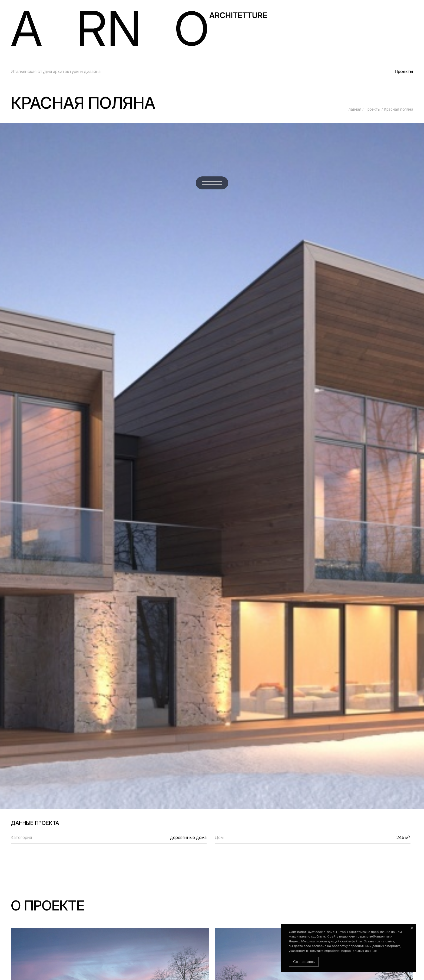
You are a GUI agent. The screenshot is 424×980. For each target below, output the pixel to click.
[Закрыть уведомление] (412, 928)
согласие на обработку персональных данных (348, 946)
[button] (212, 183)
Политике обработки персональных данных (343, 951)
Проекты (404, 71)
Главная (354, 109)
